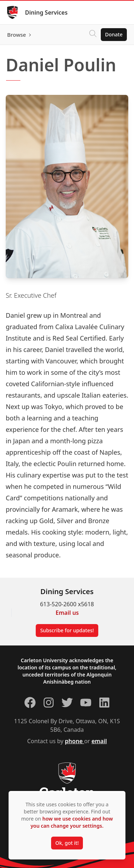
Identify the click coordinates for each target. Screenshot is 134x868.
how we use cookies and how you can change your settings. (71, 822)
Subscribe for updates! (67, 630)
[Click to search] (93, 35)
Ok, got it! (67, 843)
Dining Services (46, 12)
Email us (67, 613)
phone (75, 741)
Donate (114, 34)
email (99, 741)
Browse (17, 35)
